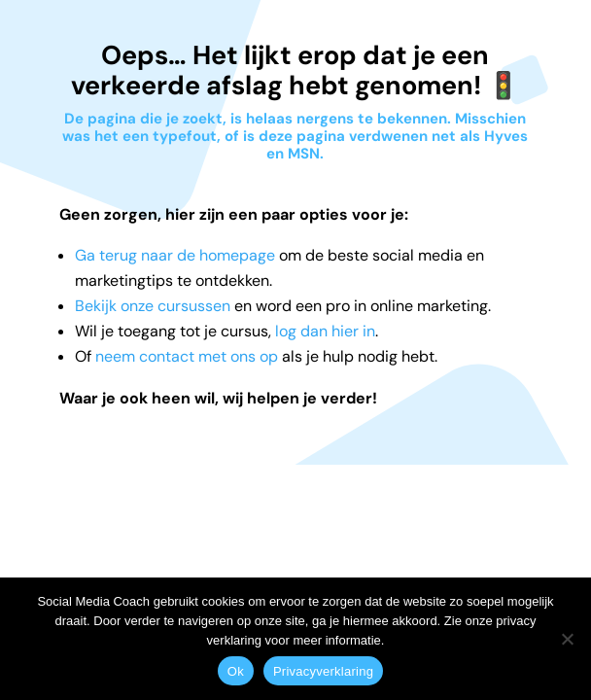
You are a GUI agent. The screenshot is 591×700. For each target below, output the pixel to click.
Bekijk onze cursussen (153, 306)
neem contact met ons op (187, 356)
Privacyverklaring (323, 671)
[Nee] (567, 639)
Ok (236, 671)
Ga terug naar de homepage (175, 255)
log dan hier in (325, 331)
